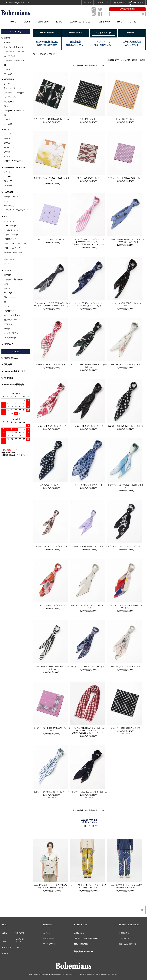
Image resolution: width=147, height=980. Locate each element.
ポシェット (9, 259)
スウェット (9, 143)
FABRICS (8, 378)
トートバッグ (10, 226)
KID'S (59, 22)
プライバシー (124, 938)
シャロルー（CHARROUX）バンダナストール (89, 546)
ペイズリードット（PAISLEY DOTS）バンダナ (126, 178)
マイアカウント (102, 3)
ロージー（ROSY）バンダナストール (126, 365)
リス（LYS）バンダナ (89, 119)
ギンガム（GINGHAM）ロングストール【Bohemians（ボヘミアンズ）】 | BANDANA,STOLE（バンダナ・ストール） (89, 731)
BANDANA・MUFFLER (15, 167)
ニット (7, 69)
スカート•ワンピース (13, 161)
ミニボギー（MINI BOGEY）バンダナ (126, 728)
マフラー (8, 185)
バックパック (10, 221)
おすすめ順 (126, 60)
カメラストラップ (12, 320)
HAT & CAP (104, 22)
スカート (8, 106)
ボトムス (8, 74)
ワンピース (9, 102)
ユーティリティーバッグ (15, 243)
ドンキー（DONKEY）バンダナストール (52, 546)
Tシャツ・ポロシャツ (14, 47)
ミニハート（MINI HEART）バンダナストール (52, 792)
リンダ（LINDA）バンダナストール (52, 605)
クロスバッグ (10, 239)
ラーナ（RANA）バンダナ (126, 119)
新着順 (142, 60)
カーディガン (10, 56)
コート (7, 65)
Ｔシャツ (8, 134)
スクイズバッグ (11, 234)
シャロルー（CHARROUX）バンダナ (52, 239)
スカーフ (8, 181)
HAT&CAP (9, 192)
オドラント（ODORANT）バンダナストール (89, 667)
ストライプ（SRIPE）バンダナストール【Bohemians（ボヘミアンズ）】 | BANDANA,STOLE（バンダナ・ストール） (89, 242)
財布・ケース (10, 297)
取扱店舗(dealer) (82, 951)
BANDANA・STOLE (80, 22)
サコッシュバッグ (12, 248)
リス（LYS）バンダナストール (52, 485)
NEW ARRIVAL (11, 358)
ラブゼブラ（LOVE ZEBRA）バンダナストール (126, 546)
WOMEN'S (43, 22)
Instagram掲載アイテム (15, 371)
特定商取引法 (124, 933)
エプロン (8, 275)
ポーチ (7, 264)
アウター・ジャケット (14, 60)
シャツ (7, 43)
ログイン (87, 3)
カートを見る (136, 3)
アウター (8, 152)
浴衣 (6, 284)
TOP (35, 54)
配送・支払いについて (128, 944)
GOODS (43, 54)
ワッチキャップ (11, 197)
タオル (7, 306)
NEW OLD (9, 344)
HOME (13, 22)
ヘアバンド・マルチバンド (16, 210)
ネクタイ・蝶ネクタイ (14, 279)
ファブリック (10, 338)
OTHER (134, 22)
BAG (120, 22)
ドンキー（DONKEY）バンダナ (89, 178)
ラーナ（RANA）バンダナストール (89, 485)
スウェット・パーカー (14, 51)
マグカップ (9, 311)
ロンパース (9, 147)
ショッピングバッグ (13, 252)
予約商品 (8, 364)
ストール (8, 177)
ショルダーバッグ (12, 230)
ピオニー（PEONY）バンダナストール (52, 426)
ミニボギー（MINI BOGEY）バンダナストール (126, 426)
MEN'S (27, 22)
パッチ (7, 329)
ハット (7, 201)
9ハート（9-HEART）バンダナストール (52, 365)
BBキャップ (9, 206)
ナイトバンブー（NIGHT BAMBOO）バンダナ (52, 119)
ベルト (7, 288)
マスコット (9, 324)
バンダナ (8, 172)
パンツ (7, 156)
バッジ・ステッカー (13, 333)
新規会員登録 (118, 3)
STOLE (52, 54)
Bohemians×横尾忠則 (14, 385)
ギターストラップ (12, 315)
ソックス (8, 293)
